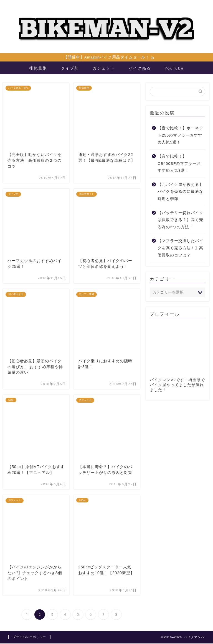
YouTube (174, 69)
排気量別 (38, 69)
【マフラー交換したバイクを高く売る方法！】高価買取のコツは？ (180, 249)
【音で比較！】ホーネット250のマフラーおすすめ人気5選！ (180, 136)
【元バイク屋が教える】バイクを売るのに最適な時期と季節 (180, 193)
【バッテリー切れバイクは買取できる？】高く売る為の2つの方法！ (180, 220)
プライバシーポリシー (29, 637)
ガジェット (104, 69)
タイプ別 (70, 69)
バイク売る (140, 69)
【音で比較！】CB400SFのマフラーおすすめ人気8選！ (179, 164)
